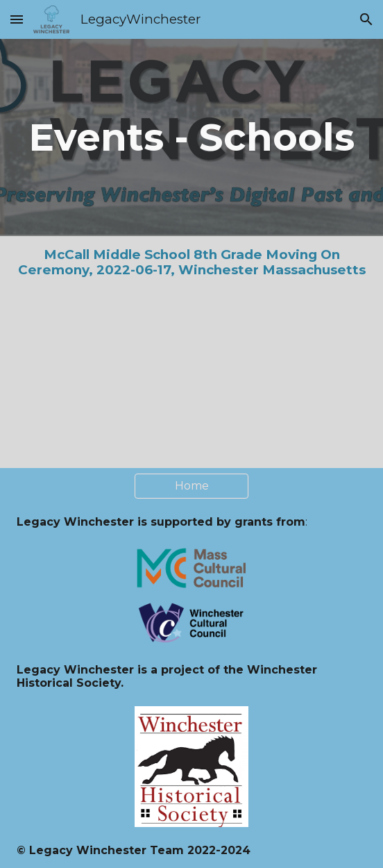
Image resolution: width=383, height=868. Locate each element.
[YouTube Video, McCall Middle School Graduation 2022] (192, 379)
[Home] (192, 486)
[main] (192, 137)
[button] (17, 19)
